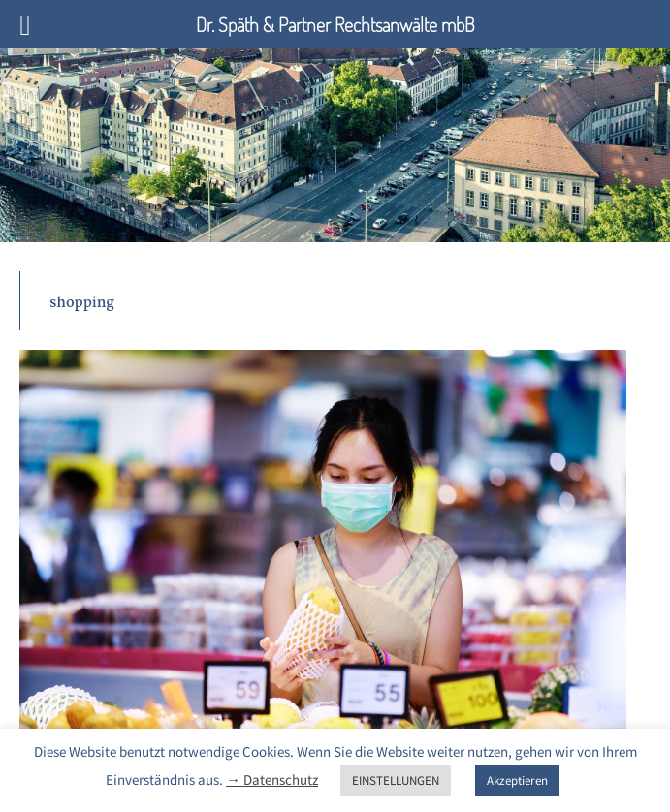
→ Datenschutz (272, 780)
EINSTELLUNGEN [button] (396, 781)
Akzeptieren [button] (517, 781)
